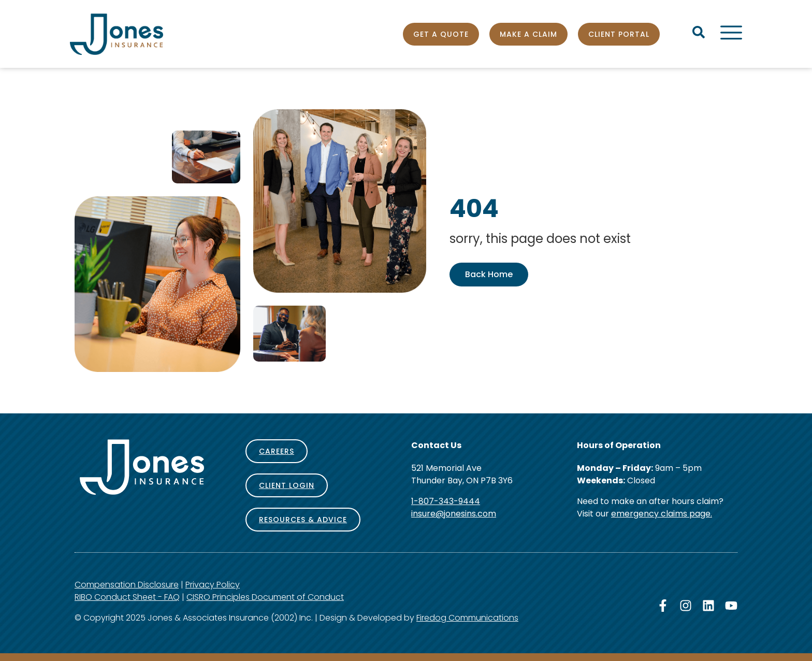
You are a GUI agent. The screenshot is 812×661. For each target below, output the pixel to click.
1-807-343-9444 (446, 501)
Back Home (489, 274)
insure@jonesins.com (454, 514)
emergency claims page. (662, 514)
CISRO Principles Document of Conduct (265, 597)
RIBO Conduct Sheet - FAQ (127, 597)
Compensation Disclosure (127, 585)
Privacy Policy (213, 585)
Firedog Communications (467, 618)
